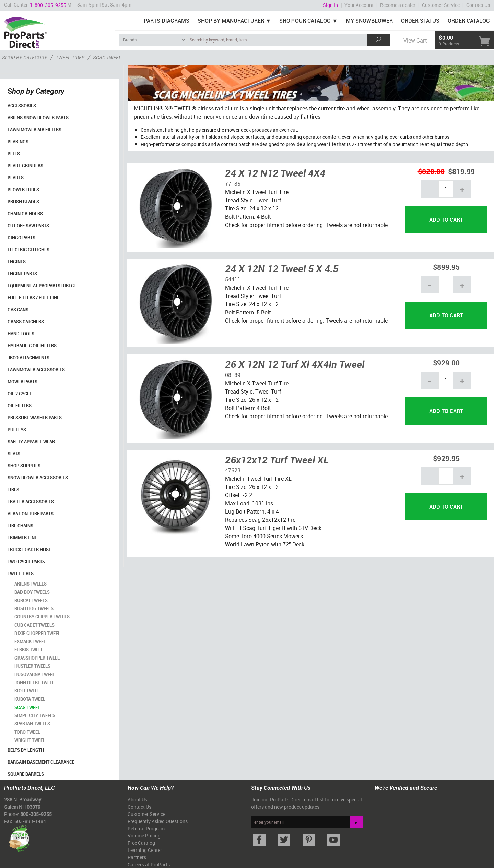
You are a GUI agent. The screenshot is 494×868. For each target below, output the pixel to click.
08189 (233, 375)
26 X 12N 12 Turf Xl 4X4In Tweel (295, 364)
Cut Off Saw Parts (28, 226)
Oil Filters (20, 406)
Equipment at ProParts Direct (42, 286)
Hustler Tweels (32, 666)
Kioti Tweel (27, 691)
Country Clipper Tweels (42, 617)
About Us (137, 800)
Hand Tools (21, 334)
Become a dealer (398, 5)
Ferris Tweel (29, 650)
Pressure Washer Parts (35, 418)
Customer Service (441, 5)
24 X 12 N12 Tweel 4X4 (275, 173)
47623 (233, 470)
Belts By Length (26, 750)
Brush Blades (23, 202)
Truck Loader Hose (29, 550)
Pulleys (17, 430)
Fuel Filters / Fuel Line (33, 298)
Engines (17, 262)
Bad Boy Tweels (32, 592)
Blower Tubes (23, 190)
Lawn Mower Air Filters (34, 130)
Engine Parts (22, 274)
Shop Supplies (24, 466)
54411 (233, 279)
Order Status (420, 21)
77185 (233, 184)
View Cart (415, 40)
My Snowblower (369, 21)
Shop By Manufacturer (231, 21)
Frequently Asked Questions (158, 821)
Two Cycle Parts (26, 562)
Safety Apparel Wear (31, 442)
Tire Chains (20, 526)
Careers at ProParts (149, 864)
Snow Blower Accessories (38, 478)
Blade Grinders (25, 166)
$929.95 (446, 458)
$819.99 (461, 171)
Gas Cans (18, 310)
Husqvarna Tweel (35, 674)
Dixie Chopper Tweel (37, 633)
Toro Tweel (27, 732)
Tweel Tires (21, 574)
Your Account (359, 5)
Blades (16, 178)
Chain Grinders (25, 214)
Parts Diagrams (167, 21)
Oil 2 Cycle (20, 394)
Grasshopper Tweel (37, 658)
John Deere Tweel (34, 683)
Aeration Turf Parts (31, 514)
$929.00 (446, 363)
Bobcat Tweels (31, 600)
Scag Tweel (27, 707)
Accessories (22, 106)
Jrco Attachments (28, 358)
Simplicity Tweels (35, 715)
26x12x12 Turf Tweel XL (277, 460)
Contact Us (478, 5)
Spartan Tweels (32, 724)
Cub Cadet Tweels (34, 625)
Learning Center (145, 850)
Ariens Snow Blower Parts (38, 118)
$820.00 (431, 171)
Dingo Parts (21, 238)
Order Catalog (469, 21)
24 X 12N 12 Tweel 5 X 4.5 (282, 268)
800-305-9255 (36, 814)
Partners (137, 857)
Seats (14, 454)
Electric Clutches (28, 250)
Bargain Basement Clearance (41, 762)
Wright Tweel (30, 740)
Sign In (330, 5)
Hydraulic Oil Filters (32, 346)
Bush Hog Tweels (34, 608)
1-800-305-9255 (48, 5)
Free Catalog (141, 843)
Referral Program (146, 828)
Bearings (18, 142)
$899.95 (446, 267)
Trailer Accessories (31, 502)
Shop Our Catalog (305, 21)
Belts (14, 154)
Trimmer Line (22, 538)
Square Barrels (26, 774)
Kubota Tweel (30, 699)
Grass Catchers (26, 322)
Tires (13, 490)
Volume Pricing (144, 836)
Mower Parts (22, 382)
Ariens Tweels (31, 584)
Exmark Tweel (30, 641)
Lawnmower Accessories (36, 370)
